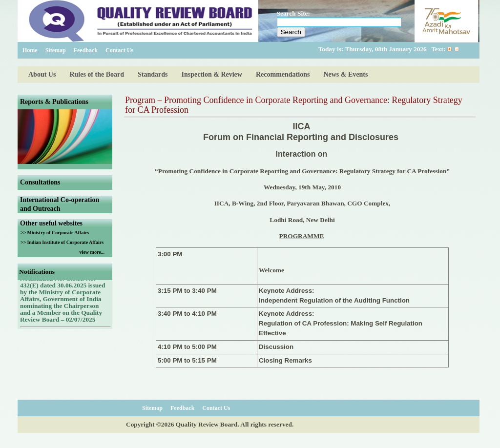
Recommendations (283, 74)
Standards (153, 74)
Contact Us (119, 50)
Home (30, 50)
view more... (92, 252)
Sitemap (56, 50)
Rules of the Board (97, 74)
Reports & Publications (54, 102)
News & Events (345, 74)
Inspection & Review (212, 74)
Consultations (40, 182)
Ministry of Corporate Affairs (58, 233)
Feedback (86, 50)
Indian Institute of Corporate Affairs (65, 242)
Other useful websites (51, 223)
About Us (42, 74)
